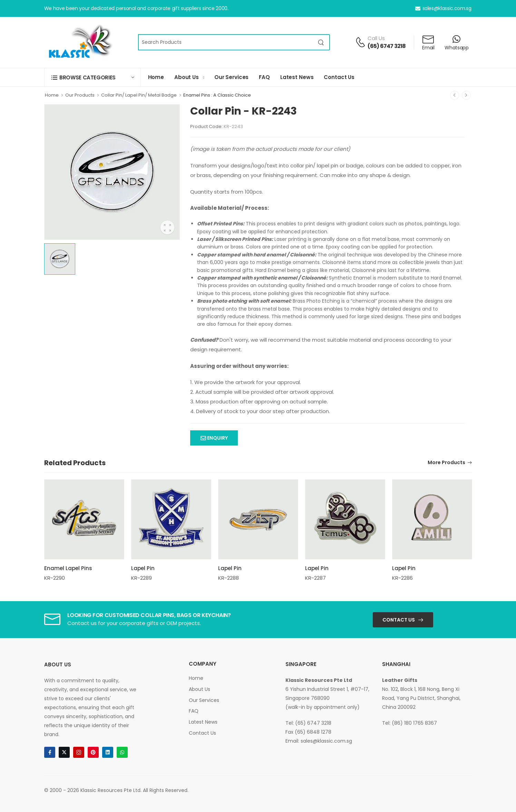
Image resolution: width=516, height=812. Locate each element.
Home (156, 77)
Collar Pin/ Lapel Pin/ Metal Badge (139, 95)
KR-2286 (402, 578)
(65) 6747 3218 (387, 46)
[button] (93, 77)
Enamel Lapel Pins (68, 568)
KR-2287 (315, 578)
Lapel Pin (143, 568)
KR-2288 (228, 578)
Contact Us (339, 77)
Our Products (80, 95)
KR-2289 (142, 578)
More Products (446, 463)
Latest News (297, 77)
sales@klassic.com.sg (443, 8)
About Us (187, 77)
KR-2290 (55, 578)
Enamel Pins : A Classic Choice (217, 95)
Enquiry (217, 438)
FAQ (264, 77)
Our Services (231, 77)
